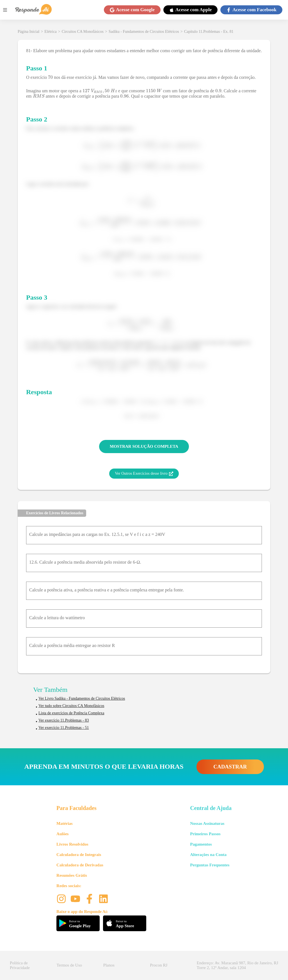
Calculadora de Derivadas (80, 865)
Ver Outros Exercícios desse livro (144, 474)
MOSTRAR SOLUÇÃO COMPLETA (144, 446)
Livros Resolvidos (72, 844)
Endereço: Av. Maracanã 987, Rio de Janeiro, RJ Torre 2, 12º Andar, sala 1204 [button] (237, 965)
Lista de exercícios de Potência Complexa (71, 713)
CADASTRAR (230, 767)
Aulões (62, 834)
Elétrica (51, 32)
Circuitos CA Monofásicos (83, 32)
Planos (109, 965)
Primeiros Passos (205, 834)
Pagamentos (201, 844)
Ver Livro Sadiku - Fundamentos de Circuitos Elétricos (82, 698)
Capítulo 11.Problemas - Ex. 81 (209, 32)
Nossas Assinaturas (207, 823)
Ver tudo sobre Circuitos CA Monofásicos (71, 706)
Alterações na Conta (208, 855)
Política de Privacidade (20, 965)
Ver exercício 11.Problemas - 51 (64, 728)
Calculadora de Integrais (79, 855)
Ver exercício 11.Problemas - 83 (64, 720)
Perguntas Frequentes (210, 865)
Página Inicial (28, 32)
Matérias (64, 823)
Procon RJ (159, 965)
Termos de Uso (69, 965)
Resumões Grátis (72, 875)
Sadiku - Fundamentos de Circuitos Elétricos (144, 32)
